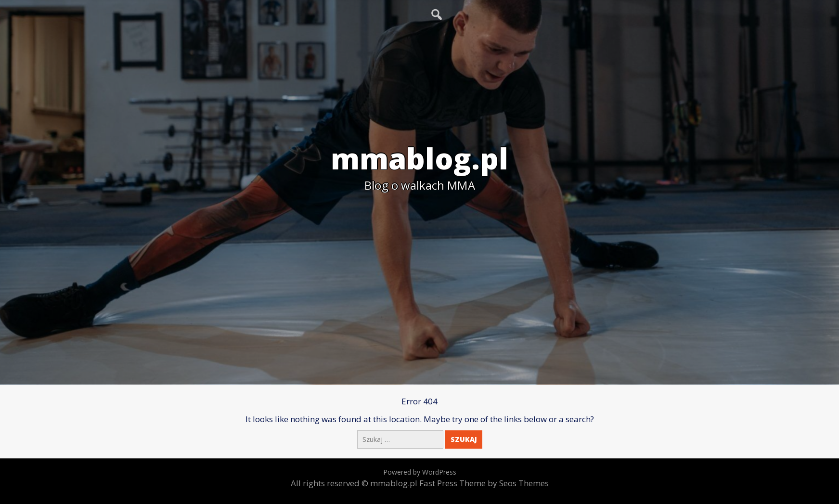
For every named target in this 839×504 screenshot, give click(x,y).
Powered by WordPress (420, 472)
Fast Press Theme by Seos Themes (484, 483)
